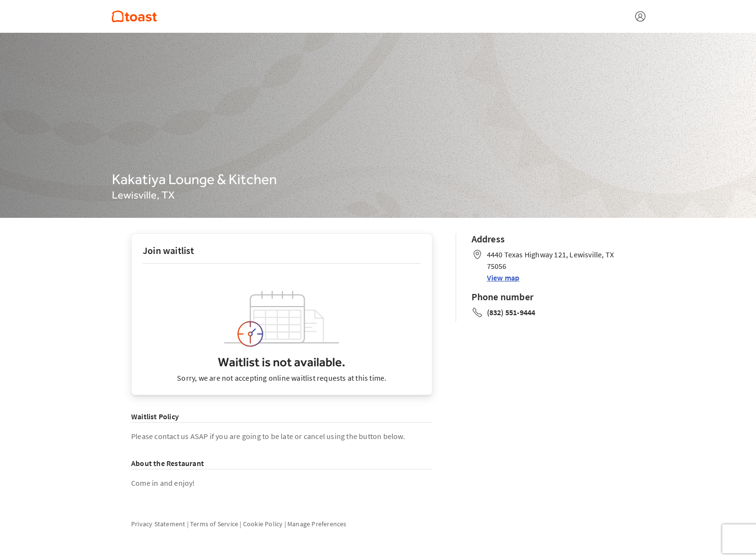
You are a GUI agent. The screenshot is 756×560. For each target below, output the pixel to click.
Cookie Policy (263, 524)
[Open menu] (640, 16)
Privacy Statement (158, 524)
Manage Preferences (317, 524)
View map (503, 278)
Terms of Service (214, 524)
